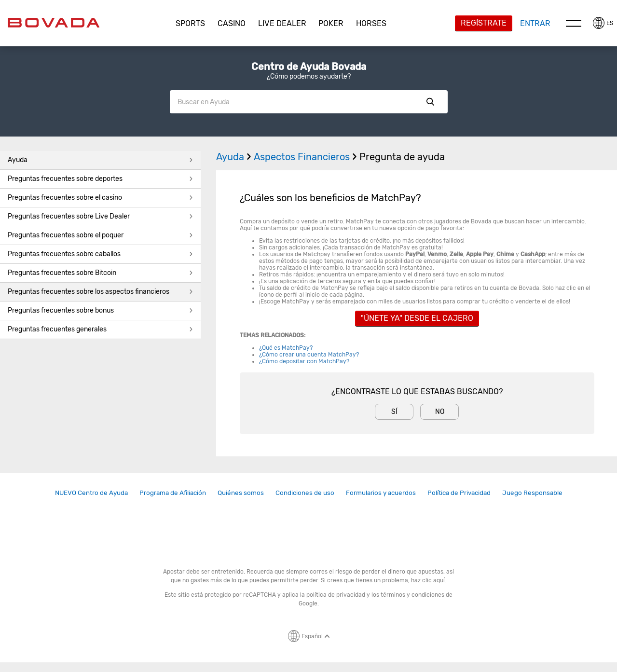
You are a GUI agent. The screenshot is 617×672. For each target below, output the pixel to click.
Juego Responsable (532, 493)
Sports (190, 23)
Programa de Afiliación (173, 493)
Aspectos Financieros (307, 157)
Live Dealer (282, 23)
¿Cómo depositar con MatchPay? (305, 361)
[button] (190, 24)
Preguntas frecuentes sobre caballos (100, 254)
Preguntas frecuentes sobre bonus (100, 310)
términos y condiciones (412, 595)
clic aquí (433, 580)
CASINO (232, 23)
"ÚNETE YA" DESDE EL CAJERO (417, 318)
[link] (91, 493)
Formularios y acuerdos (381, 493)
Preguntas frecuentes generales (100, 329)
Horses (371, 23)
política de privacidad (336, 595)
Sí (394, 412)
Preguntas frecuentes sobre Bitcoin (100, 273)
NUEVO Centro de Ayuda (91, 493)
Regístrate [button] (484, 23)
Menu (574, 23)
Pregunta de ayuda (402, 157)
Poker (331, 23)
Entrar (535, 23)
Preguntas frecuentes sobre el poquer (100, 235)
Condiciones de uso (305, 493)
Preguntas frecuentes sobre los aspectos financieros (100, 292)
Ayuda (100, 160)
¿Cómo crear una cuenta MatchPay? (310, 355)
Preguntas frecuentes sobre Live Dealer (100, 216)
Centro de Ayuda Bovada (309, 67)
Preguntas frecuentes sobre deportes (100, 179)
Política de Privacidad (459, 493)
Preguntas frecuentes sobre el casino (100, 198)
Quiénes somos (241, 493)
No (440, 412)
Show (430, 102)
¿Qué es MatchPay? (286, 348)
